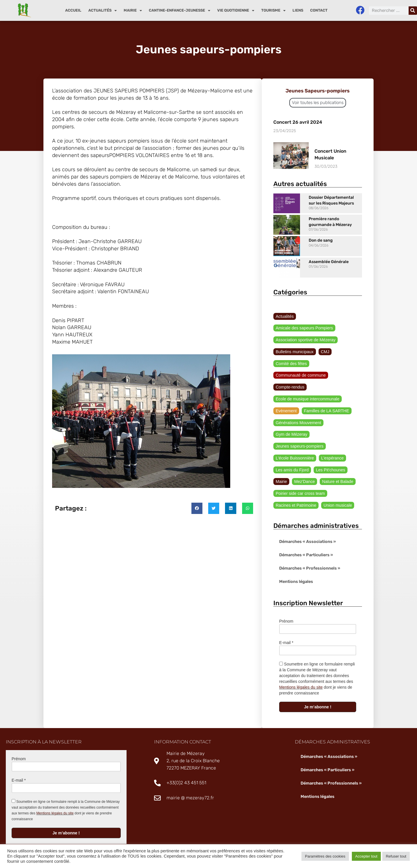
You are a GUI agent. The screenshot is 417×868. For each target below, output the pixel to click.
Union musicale (336, 495)
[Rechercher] (413, 11)
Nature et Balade (337, 471)
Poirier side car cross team (300, 483)
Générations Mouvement (298, 412)
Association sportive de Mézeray (305, 328)
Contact (319, 10)
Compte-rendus (290, 376)
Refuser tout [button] (396, 856)
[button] (197, 513)
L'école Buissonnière (294, 448)
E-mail (286, 633)
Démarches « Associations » (307, 532)
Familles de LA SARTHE (325, 400)
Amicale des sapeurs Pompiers (329, 316)
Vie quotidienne (236, 11)
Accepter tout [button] (366, 856)
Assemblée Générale (329, 262)
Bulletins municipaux (294, 340)
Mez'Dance (304, 471)
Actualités (103, 11)
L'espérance (331, 448)
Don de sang (321, 240)
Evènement (286, 400)
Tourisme (273, 11)
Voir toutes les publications (318, 103)
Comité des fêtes (291, 352)
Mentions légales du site (301, 677)
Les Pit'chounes (329, 459)
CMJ (324, 340)
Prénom (286, 611)
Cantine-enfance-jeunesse (180, 11)
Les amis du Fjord (292, 459)
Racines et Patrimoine (296, 495)
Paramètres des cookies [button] (325, 856)
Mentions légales (296, 572)
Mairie (133, 11)
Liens (298, 10)
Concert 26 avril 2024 (298, 122)
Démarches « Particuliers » (306, 545)
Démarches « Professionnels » (309, 558)
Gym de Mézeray (291, 424)
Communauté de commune (300, 364)
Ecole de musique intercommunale (307, 388)
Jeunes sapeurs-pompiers (299, 435)
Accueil (73, 10)
